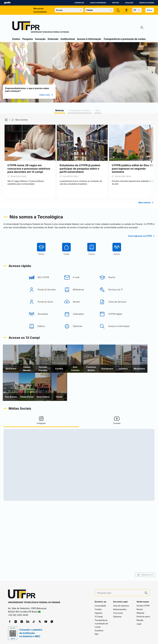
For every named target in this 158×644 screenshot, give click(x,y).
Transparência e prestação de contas (125, 39)
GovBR (7, 3)
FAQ (96, 634)
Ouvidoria (99, 631)
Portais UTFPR (143, 606)
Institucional (68, 39)
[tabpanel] (79, 161)
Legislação (129, 3)
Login (139, 624)
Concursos (118, 613)
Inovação (40, 39)
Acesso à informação (98, 3)
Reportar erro (117, 575)
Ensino (16, 39)
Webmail (140, 613)
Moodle (140, 620)
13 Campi (99, 617)
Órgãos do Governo (147, 3)
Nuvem (140, 609)
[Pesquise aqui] (120, 593)
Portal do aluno (143, 617)
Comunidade (100, 606)
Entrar (150, 10)
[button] (33, 120)
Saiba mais (74, 95)
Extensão (53, 39)
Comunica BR (79, 3)
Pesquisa (28, 39)
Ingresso (98, 613)
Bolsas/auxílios (120, 609)
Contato (98, 609)
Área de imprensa (121, 606)
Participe (115, 3)
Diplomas (117, 617)
